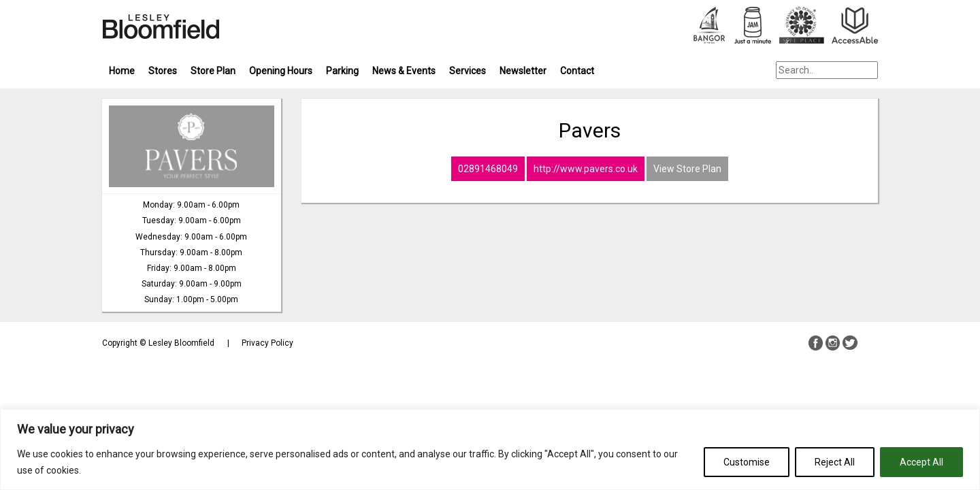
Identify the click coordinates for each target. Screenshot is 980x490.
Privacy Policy (267, 343)
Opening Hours (281, 71)
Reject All (835, 462)
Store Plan (213, 71)
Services (468, 71)
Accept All (921, 462)
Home (122, 71)
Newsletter (523, 71)
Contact (577, 71)
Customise (747, 462)
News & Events (404, 71)
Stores (163, 71)
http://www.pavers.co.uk (586, 169)
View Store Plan (687, 169)
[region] (490, 450)
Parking (342, 71)
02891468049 (488, 169)
